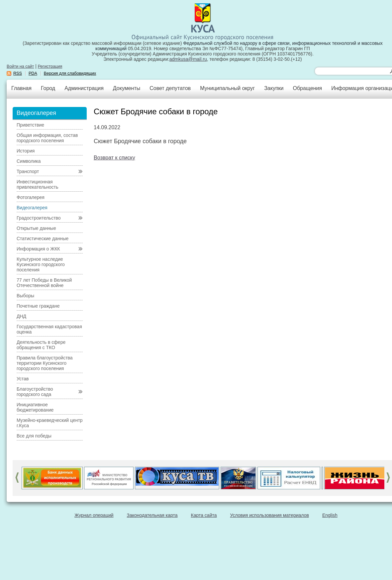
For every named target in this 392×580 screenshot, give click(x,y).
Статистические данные (43, 239)
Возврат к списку (114, 158)
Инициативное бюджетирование (35, 407)
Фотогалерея (31, 197)
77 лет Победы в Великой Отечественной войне (44, 283)
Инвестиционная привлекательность (37, 184)
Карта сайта (204, 515)
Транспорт (28, 171)
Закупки (274, 88)
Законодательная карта (152, 515)
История (26, 151)
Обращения (307, 88)
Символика (29, 161)
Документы (127, 88)
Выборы (25, 296)
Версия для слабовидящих (70, 73)
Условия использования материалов (270, 515)
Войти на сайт (20, 66)
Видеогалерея (32, 208)
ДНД (21, 316)
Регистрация (50, 66)
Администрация (84, 88)
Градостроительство (39, 218)
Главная (21, 88)
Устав (23, 379)
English (330, 515)
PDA (33, 73)
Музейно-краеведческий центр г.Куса (50, 423)
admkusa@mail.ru (188, 59)
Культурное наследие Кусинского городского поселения (41, 264)
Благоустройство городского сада (35, 392)
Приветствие (30, 125)
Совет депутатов (170, 88)
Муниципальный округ (227, 88)
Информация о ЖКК (38, 249)
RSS (18, 73)
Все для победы (34, 436)
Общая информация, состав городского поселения (47, 138)
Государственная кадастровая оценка (49, 329)
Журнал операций (94, 515)
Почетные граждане (38, 306)
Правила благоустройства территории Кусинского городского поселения (45, 363)
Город (48, 88)
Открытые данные (36, 228)
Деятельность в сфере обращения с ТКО (41, 345)
